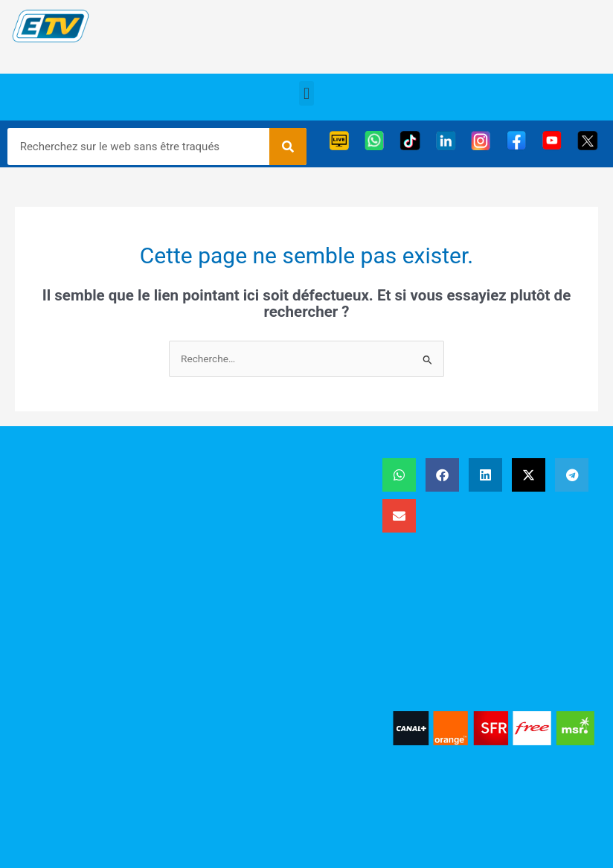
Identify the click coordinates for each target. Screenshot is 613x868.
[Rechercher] (288, 147)
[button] (306, 93)
